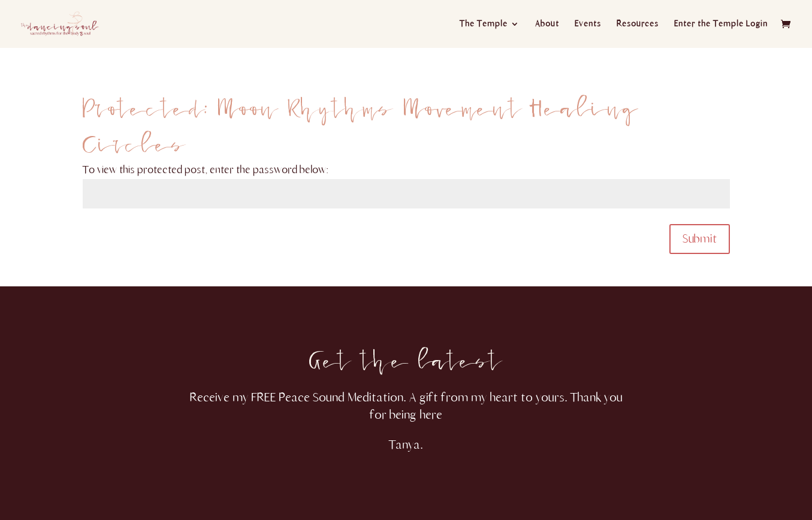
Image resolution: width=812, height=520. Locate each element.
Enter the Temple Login (721, 24)
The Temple (484, 24)
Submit (700, 239)
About (547, 24)
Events (588, 24)
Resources (638, 24)
